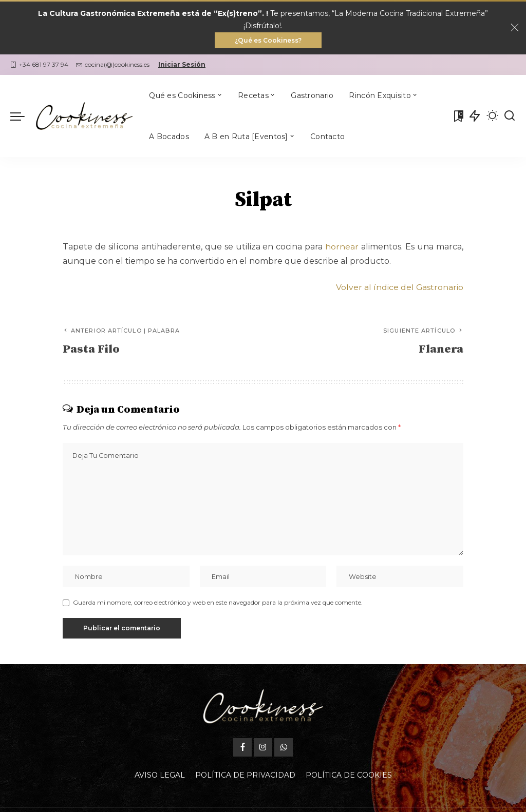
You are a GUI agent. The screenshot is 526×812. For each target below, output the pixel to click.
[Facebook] (242, 749)
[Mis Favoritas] (458, 117)
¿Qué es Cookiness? (268, 40)
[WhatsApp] (284, 749)
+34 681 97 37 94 (39, 65)
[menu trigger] (23, 117)
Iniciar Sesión (182, 65)
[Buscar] (510, 117)
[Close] (515, 28)
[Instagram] (263, 749)
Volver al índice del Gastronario (399, 287)
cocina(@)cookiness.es (113, 65)
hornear (342, 247)
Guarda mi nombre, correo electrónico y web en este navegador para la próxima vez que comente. (218, 604)
